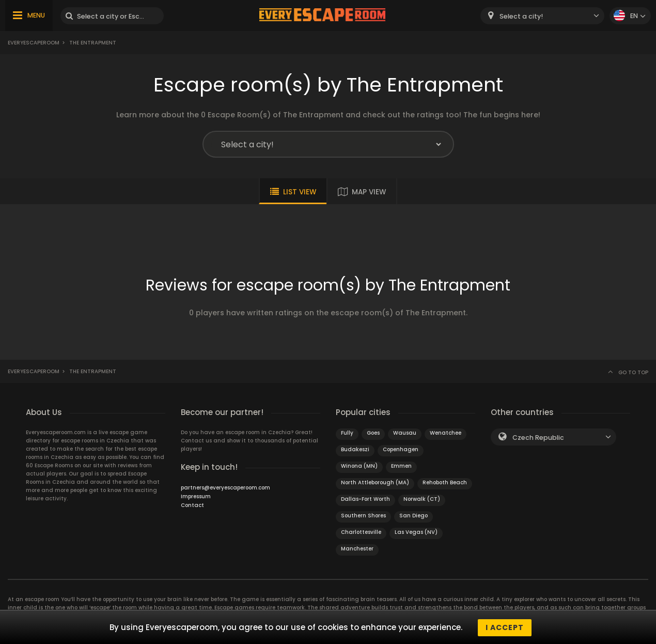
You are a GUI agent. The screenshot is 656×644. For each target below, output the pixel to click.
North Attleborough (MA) (375, 482)
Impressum (196, 496)
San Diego (413, 516)
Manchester (357, 549)
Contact (192, 505)
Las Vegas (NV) (416, 532)
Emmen (401, 466)
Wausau (405, 433)
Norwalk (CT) (422, 499)
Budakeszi (355, 449)
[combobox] (542, 16)
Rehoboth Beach (445, 482)
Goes (373, 433)
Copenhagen (401, 449)
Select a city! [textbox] (521, 16)
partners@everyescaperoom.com (225, 488)
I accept (505, 627)
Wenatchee (446, 433)
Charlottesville (361, 532)
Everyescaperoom (34, 43)
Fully (347, 433)
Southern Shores (363, 516)
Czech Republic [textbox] (538, 438)
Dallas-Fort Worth (365, 499)
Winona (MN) (359, 466)
